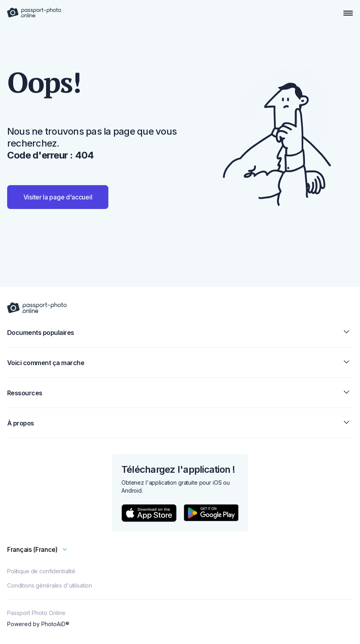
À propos (180, 423)
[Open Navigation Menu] (348, 13)
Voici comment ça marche (180, 363)
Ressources (180, 393)
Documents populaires (180, 332)
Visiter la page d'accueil (58, 197)
